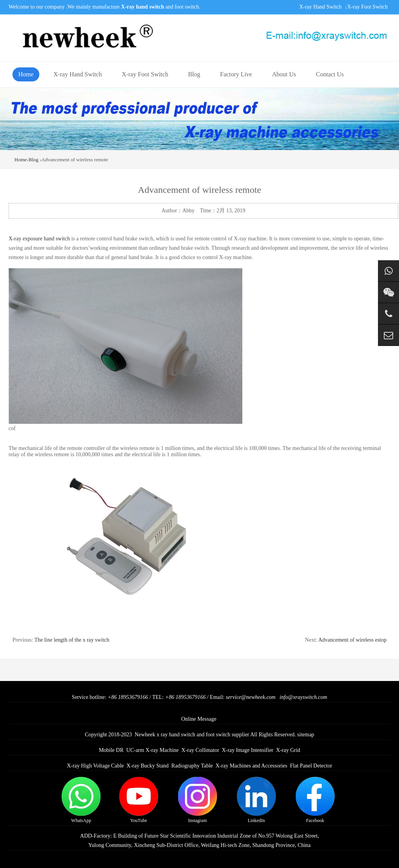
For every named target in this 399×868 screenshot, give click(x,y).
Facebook (315, 800)
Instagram (198, 800)
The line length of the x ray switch (72, 640)
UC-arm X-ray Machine (153, 750)
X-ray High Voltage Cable (95, 766)
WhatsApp (81, 800)
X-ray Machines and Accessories (251, 766)
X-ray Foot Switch (367, 7)
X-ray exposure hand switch (39, 239)
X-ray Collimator (200, 750)
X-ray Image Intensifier (247, 750)
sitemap (306, 735)
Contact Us (330, 74)
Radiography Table (192, 766)
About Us (284, 74)
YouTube (139, 800)
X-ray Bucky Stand (148, 766)
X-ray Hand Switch (320, 7)
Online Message (199, 719)
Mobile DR (111, 750)
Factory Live (236, 74)
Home (26, 74)
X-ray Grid (288, 750)
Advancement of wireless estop (352, 640)
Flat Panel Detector (311, 766)
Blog (194, 74)
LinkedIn (256, 800)
